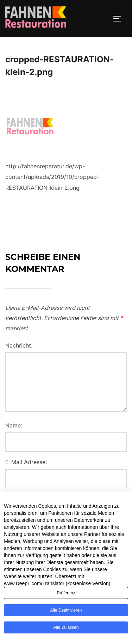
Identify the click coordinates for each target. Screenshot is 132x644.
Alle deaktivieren (66, 620)
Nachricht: (19, 345)
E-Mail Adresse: (26, 462)
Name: (14, 425)
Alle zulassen (66, 638)
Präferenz (66, 603)
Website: (17, 499)
